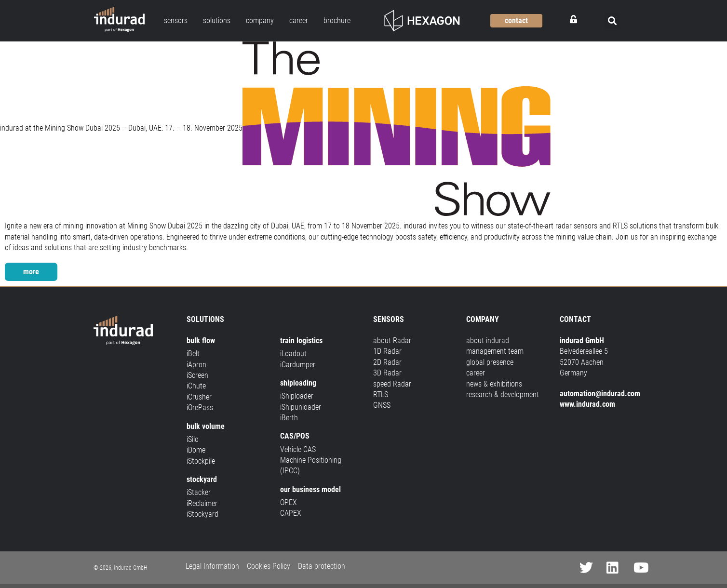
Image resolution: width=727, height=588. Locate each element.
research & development (503, 394)
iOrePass (200, 408)
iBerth (289, 418)
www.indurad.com (587, 404)
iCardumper (298, 365)
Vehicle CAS (298, 449)
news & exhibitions (494, 384)
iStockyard (202, 514)
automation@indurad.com (600, 394)
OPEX (289, 502)
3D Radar (387, 373)
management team (495, 351)
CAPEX (291, 513)
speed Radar (392, 384)
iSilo (193, 439)
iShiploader (297, 396)
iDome (196, 450)
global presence (490, 362)
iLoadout (293, 354)
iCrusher (199, 397)
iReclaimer (202, 503)
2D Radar (387, 362)
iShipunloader (301, 407)
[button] (613, 21)
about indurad (488, 341)
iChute (196, 386)
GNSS (382, 405)
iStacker (199, 492)
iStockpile (201, 461)
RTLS (381, 394)
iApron (196, 365)
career (476, 373)
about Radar (392, 341)
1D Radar (387, 351)
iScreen (197, 375)
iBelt (193, 354)
